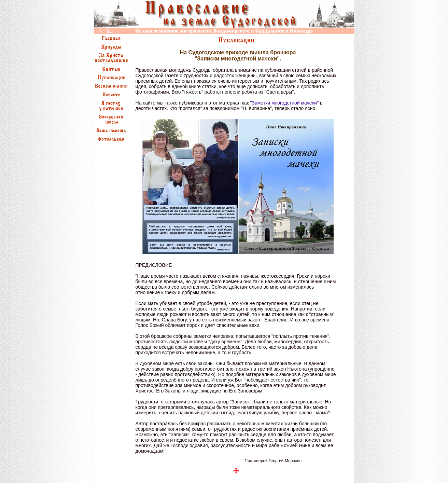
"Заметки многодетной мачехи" (285, 103)
